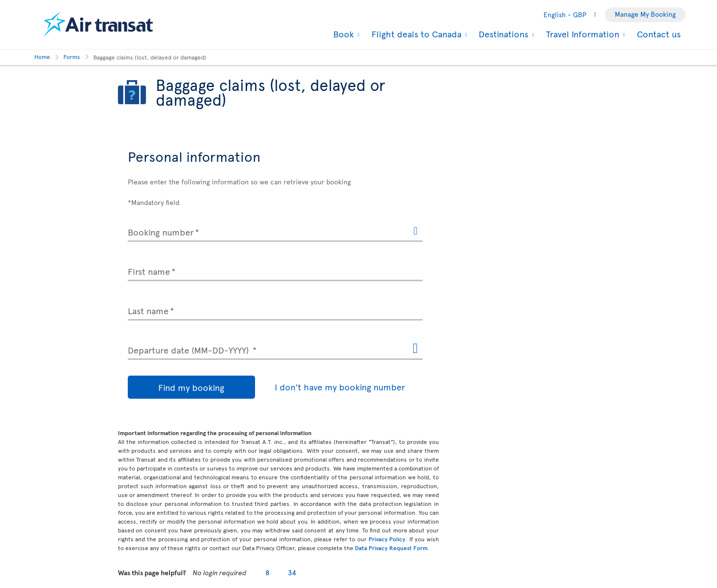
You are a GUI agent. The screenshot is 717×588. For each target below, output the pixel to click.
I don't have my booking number (301, 387)
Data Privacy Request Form (391, 548)
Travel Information (581, 34)
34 (292, 573)
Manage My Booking (645, 14)
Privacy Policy (387, 539)
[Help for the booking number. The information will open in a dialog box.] (415, 232)
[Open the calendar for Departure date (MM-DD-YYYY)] (415, 349)
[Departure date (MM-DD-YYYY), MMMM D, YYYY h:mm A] (275, 348)
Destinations (502, 34)
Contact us (659, 34)
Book (342, 34)
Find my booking (172, 387)
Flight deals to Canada (415, 34)
